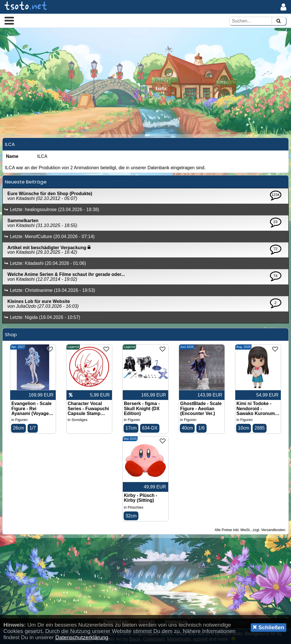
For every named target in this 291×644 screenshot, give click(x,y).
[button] (9, 20)
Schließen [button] (268, 627)
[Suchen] (278, 21)
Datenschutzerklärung (82, 637)
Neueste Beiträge (26, 182)
